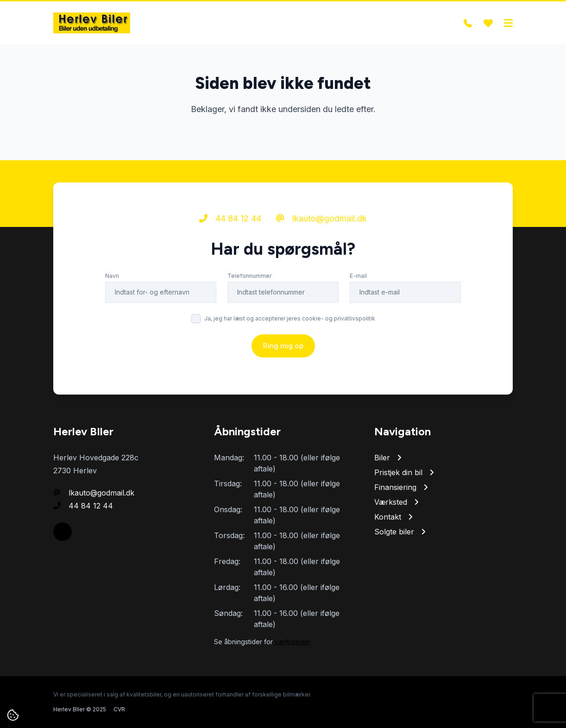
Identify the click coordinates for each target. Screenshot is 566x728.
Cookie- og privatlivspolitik (436, 709)
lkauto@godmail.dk (321, 218)
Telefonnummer (249, 276)
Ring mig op (283, 346)
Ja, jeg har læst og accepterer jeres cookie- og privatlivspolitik (290, 318)
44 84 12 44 (230, 218)
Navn (112, 276)
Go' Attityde (497, 709)
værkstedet (292, 642)
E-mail (358, 276)
